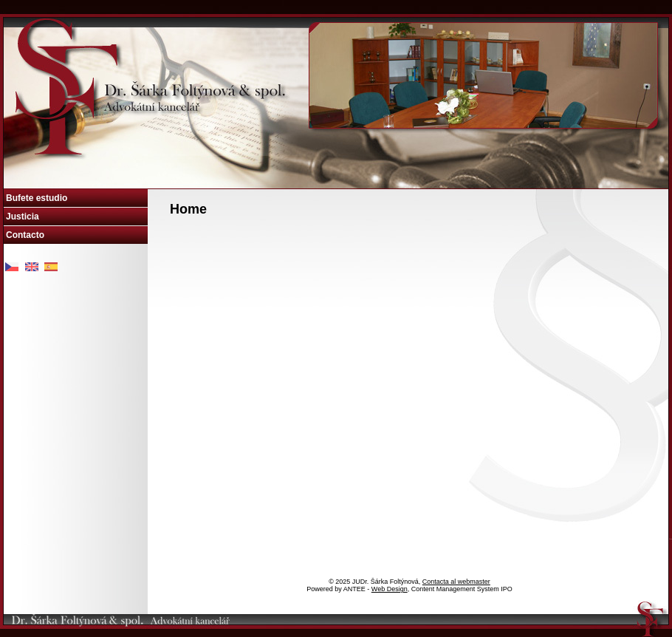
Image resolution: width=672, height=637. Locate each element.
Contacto (25, 235)
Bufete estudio (37, 198)
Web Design (390, 589)
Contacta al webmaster (456, 582)
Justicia (23, 217)
